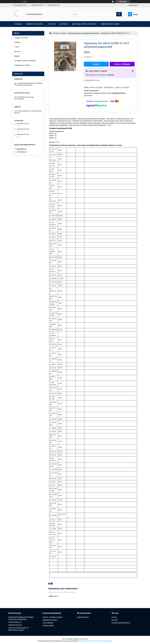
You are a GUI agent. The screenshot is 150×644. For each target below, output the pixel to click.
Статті (17, 47)
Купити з (122, 64)
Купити (96, 64)
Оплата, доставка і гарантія (52, 617)
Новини (17, 42)
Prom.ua (86, 639)
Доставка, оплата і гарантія (84, 24)
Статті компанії (48, 623)
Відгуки (17, 56)
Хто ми (114, 617)
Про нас (52, 24)
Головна (18, 24)
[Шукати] (119, 14)
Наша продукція (83, 617)
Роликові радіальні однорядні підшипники (83, 33)
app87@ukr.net (21, 149)
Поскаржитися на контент (87, 641)
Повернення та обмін (110, 24)
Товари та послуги (34, 24)
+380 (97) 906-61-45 (15, 622)
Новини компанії (48, 625)
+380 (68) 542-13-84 (15, 625)
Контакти (64, 24)
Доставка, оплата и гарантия (25, 61)
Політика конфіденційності (121, 623)
